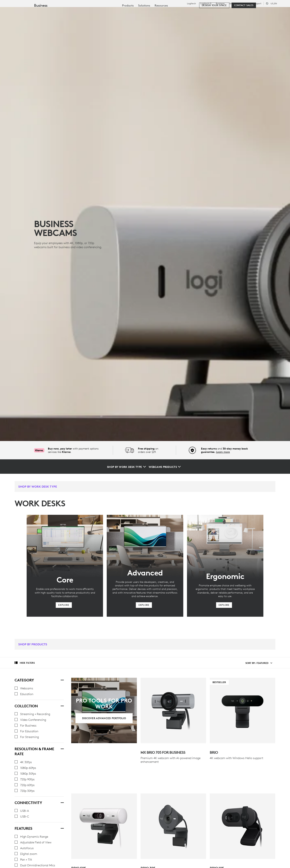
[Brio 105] (242, 811)
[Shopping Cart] (274, 12)
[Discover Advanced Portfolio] (104, 718)
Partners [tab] (138, 12)
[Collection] (62, 705)
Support (257, 3)
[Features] (62, 828)
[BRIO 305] (173, 811)
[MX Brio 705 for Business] (173, 710)
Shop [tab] (58, 12)
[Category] (62, 680)
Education (234, 4)
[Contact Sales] (244, 23)
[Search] (242, 12)
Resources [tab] (116, 12)
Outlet (247, 4)
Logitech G (206, 4)
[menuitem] (128, 23)
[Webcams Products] (165, 467)
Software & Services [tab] (85, 12)
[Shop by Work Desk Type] (126, 467)
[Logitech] (31, 11)
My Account (262, 12)
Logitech (191, 4)
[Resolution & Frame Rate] (62, 748)
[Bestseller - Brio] (242, 710)
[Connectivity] (62, 802)
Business (220, 4)
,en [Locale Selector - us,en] (274, 3)
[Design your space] (214, 23)
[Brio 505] (104, 811)
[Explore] (64, 605)
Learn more (223, 452)
